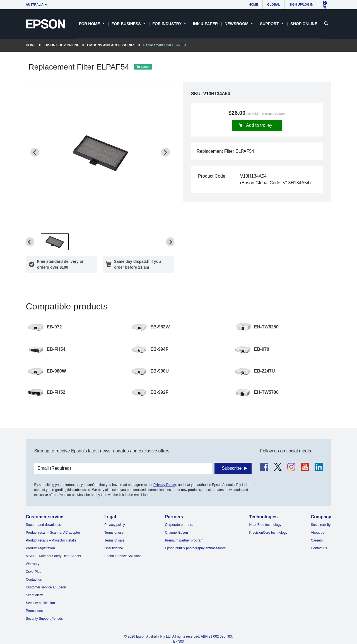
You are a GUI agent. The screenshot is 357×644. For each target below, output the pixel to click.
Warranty (33, 564)
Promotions (34, 611)
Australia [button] (35, 4)
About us (318, 533)
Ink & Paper (205, 24)
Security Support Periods (44, 619)
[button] (55, 242)
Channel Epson (177, 533)
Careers (317, 540)
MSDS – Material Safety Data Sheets (53, 556)
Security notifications (41, 603)
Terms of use (114, 533)
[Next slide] (165, 152)
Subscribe (232, 468)
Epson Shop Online (62, 45)
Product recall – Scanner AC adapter (53, 533)
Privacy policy (114, 525)
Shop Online (304, 24)
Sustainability (321, 525)
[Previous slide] (35, 152)
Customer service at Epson (46, 587)
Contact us (34, 579)
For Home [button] (90, 24)
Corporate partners (179, 525)
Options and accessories (111, 45)
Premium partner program (184, 540)
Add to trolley (259, 125)
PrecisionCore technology (268, 533)
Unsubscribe (114, 548)
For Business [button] (127, 24)
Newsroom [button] (237, 24)
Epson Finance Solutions (123, 556)
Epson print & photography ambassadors (195, 548)
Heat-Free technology (265, 525)
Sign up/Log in (301, 4)
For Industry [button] (167, 24)
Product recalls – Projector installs (51, 540)
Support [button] (270, 24)
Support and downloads (44, 525)
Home (253, 4)
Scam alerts (35, 595)
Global (274, 4)
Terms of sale (114, 540)
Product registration (40, 548)
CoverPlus (34, 572)
